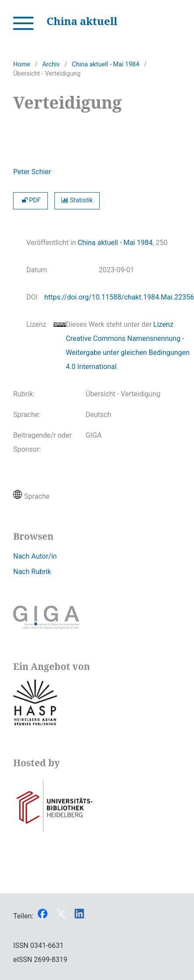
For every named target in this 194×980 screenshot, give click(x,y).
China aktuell (82, 21)
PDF (31, 200)
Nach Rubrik (32, 572)
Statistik (77, 200)
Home (22, 64)
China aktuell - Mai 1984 (106, 64)
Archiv (51, 64)
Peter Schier (32, 172)
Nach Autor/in (35, 556)
